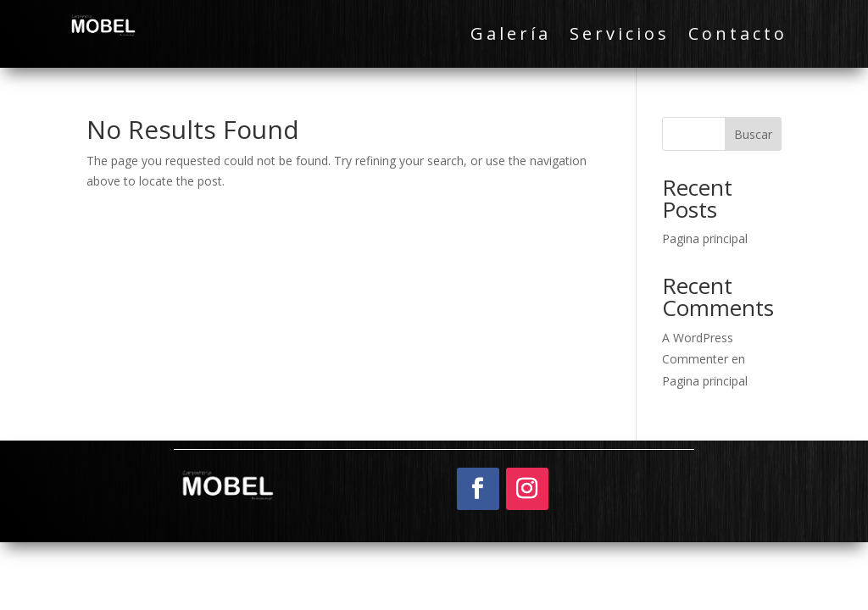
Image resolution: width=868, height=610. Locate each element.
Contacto (738, 36)
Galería (511, 36)
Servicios (620, 36)
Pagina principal (705, 238)
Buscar (753, 134)
